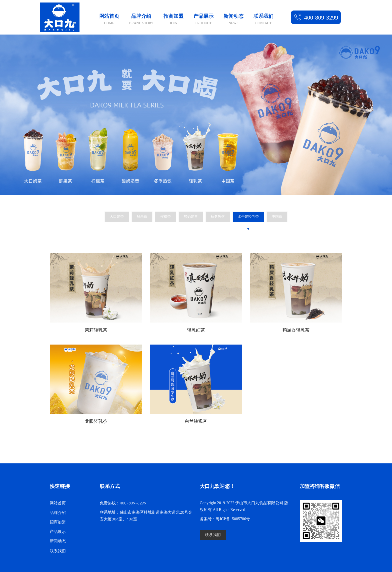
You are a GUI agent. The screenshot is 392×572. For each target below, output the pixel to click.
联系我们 (263, 20)
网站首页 (109, 20)
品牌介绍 (141, 20)
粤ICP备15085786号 (233, 519)
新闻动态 (233, 20)
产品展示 (203, 20)
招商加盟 (173, 20)
